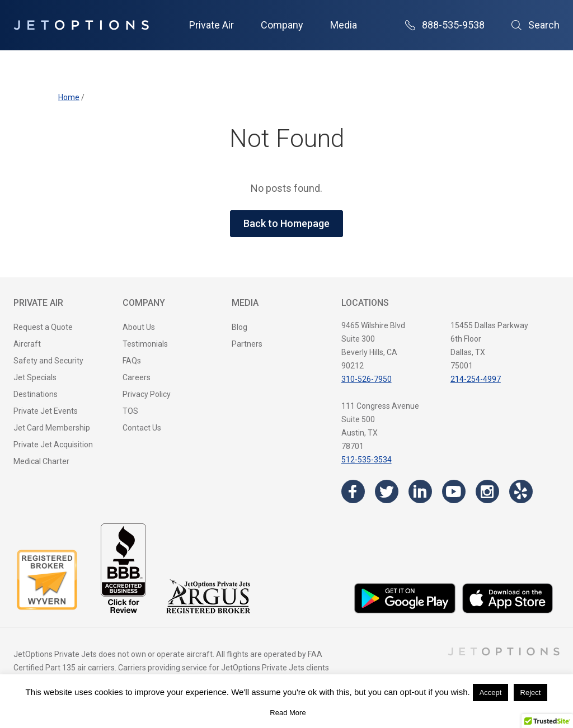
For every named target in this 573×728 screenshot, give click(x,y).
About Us (139, 327)
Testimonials (145, 344)
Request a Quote (43, 327)
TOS (130, 411)
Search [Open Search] (536, 25)
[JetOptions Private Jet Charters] (81, 25)
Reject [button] (531, 692)
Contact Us (142, 428)
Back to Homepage (286, 223)
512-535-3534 (367, 460)
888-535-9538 (445, 25)
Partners (247, 344)
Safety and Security (48, 361)
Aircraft (27, 344)
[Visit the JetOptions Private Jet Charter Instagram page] (487, 491)
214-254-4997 (476, 379)
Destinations (36, 394)
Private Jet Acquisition (53, 445)
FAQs (132, 361)
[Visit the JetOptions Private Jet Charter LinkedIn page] (420, 491)
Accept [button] (491, 692)
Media (344, 25)
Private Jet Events (46, 411)
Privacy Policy (147, 394)
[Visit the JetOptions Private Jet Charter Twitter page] (387, 491)
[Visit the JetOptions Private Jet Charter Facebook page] (353, 491)
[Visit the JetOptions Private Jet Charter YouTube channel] (454, 491)
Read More (288, 713)
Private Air (212, 25)
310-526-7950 (367, 379)
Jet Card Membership (52, 428)
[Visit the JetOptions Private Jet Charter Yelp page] (521, 491)
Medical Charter (41, 461)
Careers (137, 377)
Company (282, 25)
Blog (239, 327)
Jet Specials (35, 377)
